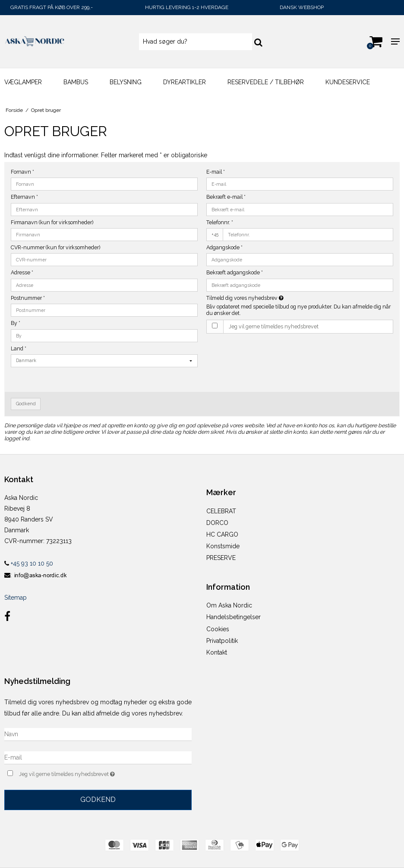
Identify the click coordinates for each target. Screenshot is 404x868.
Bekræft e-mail (226, 197)
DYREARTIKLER (185, 82)
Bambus (76, 82)
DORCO (217, 523)
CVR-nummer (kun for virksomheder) (55, 247)
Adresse (22, 272)
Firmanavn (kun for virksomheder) (52, 222)
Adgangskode (224, 247)
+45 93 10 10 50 (29, 563)
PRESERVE (221, 558)
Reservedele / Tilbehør (266, 82)
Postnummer (28, 298)
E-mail (216, 172)
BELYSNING (126, 82)
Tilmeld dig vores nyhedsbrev (267, 298)
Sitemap (16, 598)
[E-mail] (98, 757)
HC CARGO (222, 534)
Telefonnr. (220, 222)
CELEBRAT (221, 511)
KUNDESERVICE (348, 82)
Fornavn (22, 172)
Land (19, 348)
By (16, 323)
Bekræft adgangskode (235, 272)
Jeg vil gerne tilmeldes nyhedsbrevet (274, 326)
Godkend (26, 404)
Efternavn (24, 197)
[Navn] (98, 734)
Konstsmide (223, 546)
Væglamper (23, 82)
